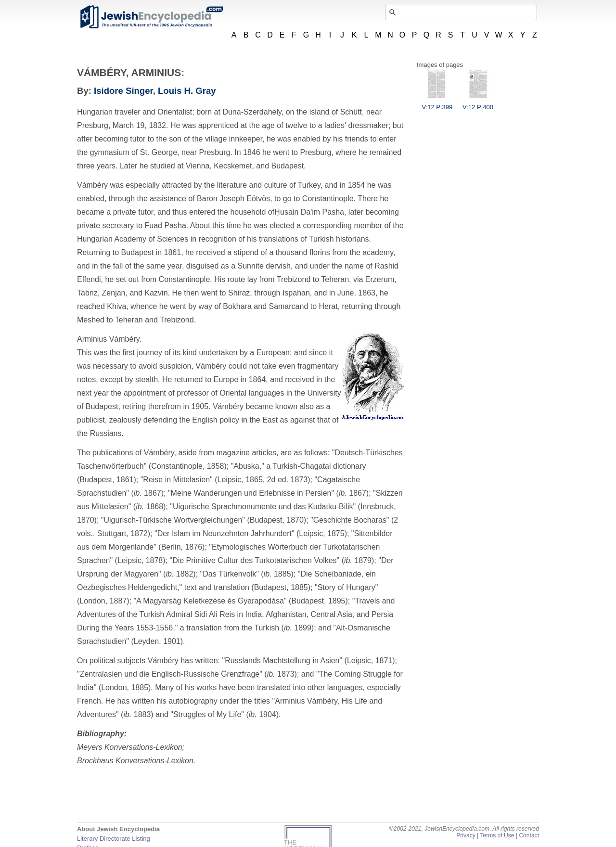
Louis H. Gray (187, 91)
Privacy (466, 835)
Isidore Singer (123, 91)
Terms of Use (497, 835)
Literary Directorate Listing (114, 839)
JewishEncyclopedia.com (151, 17)
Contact (529, 835)
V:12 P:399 (437, 103)
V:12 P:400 (478, 103)
